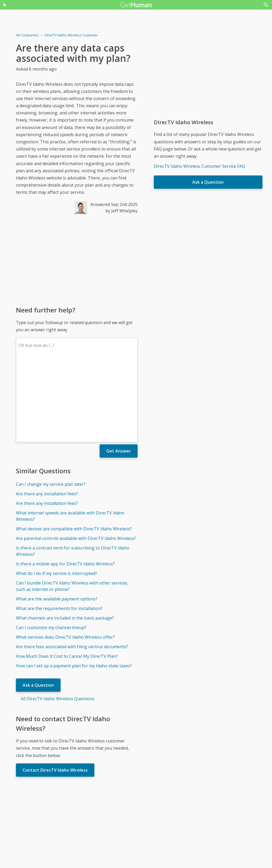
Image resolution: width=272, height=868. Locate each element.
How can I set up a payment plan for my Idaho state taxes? (74, 588)
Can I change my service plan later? (51, 406)
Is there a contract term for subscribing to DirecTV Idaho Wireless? (73, 473)
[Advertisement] (77, 260)
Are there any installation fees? (47, 416)
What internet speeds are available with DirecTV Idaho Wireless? (70, 438)
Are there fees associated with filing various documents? (72, 569)
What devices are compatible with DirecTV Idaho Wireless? (74, 451)
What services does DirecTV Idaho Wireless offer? (65, 559)
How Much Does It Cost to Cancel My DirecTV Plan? (67, 578)
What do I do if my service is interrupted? (56, 495)
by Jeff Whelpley (122, 211)
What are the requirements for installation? (59, 530)
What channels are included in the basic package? (65, 540)
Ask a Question (38, 607)
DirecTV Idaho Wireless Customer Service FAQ (199, 166)
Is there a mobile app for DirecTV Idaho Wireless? (65, 486)
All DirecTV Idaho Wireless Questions (58, 621)
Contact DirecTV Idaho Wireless (55, 692)
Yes (147, 817)
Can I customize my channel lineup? (51, 549)
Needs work (167, 817)
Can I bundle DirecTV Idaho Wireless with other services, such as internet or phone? (72, 508)
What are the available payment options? (57, 521)
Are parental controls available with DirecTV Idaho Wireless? (76, 460)
